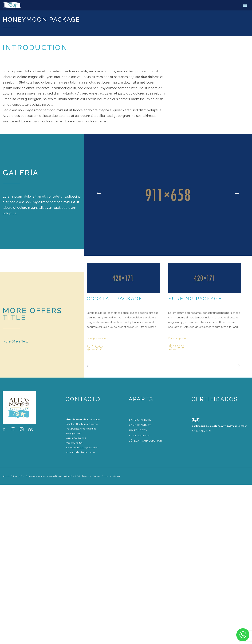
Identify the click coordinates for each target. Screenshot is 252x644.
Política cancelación (111, 476)
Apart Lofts (138, 430)
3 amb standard (140, 425)
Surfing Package (195, 299)
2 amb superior (140, 435)
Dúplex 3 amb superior (145, 441)
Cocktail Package (115, 299)
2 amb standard (140, 420)
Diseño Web (76, 476)
